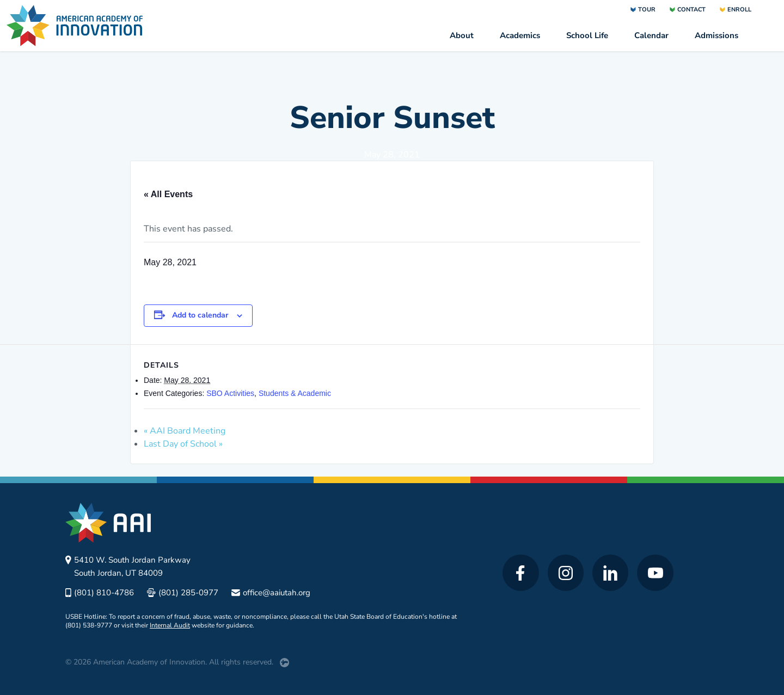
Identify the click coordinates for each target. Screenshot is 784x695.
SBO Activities (230, 393)
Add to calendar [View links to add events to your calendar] (200, 315)
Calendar (651, 35)
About (462, 35)
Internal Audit (170, 625)
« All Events (168, 194)
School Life (587, 35)
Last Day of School (183, 444)
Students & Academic (295, 393)
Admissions (716, 35)
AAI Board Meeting (185, 431)
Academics (520, 35)
